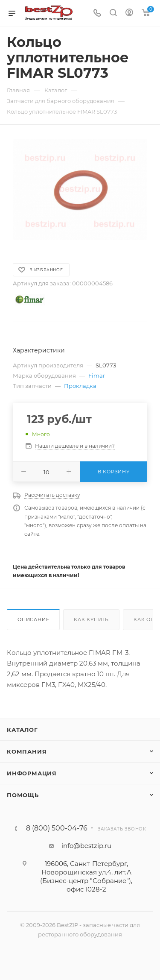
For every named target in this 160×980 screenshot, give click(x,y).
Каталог (22, 730)
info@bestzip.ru (86, 846)
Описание (33, 619)
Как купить (91, 619)
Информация (32, 773)
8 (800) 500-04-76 (57, 828)
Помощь (23, 795)
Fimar (97, 376)
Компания (27, 751)
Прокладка (80, 386)
